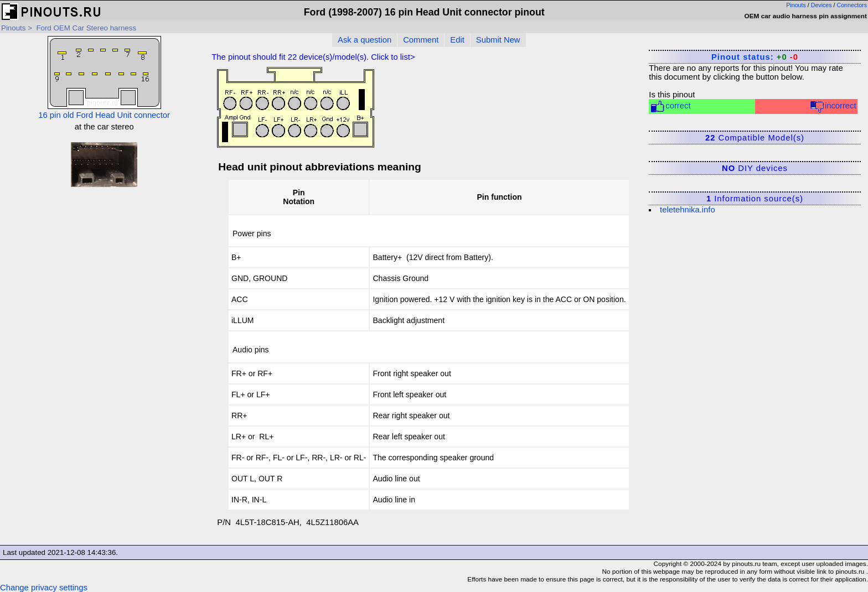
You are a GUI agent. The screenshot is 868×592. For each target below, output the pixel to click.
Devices (821, 5)
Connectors (852, 5)
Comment (421, 40)
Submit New (498, 40)
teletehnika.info (688, 210)
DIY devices (755, 168)
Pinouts (796, 5)
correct (670, 107)
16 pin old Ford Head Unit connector (104, 78)
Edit (457, 40)
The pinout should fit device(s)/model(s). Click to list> (313, 57)
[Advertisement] (104, 274)
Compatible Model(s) (755, 138)
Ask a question (365, 40)
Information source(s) (755, 199)
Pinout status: (755, 57)
